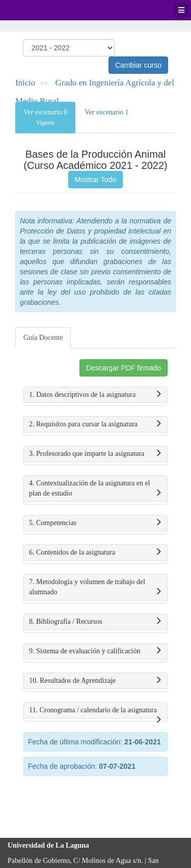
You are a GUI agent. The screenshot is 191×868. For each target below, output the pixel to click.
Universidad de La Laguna (36, 10)
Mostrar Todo (95, 180)
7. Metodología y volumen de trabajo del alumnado (95, 588)
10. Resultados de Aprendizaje (95, 681)
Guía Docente (43, 338)
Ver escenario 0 (45, 117)
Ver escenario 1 (106, 112)
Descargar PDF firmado (124, 368)
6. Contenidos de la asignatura (95, 553)
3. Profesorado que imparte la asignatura (95, 454)
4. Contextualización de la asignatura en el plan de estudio (95, 489)
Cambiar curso (138, 65)
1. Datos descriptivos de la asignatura (95, 395)
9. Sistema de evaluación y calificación (95, 651)
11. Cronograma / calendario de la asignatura (95, 712)
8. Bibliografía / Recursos (95, 622)
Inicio (25, 83)
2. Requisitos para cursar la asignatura (95, 424)
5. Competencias (95, 523)
